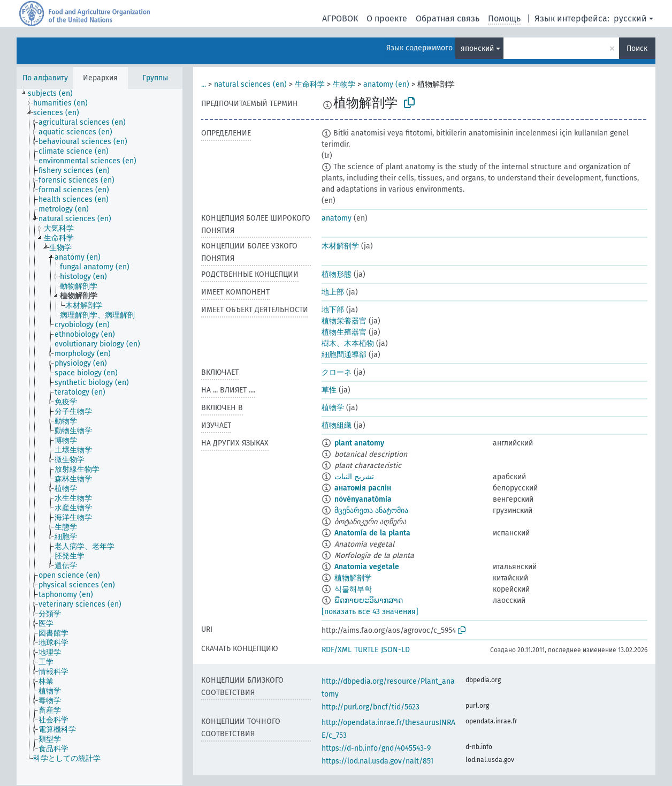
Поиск (637, 48)
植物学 (333, 408)
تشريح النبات (354, 477)
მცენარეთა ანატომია (371, 511)
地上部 (333, 292)
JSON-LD (395, 650)
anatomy (337, 218)
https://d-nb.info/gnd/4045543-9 (376, 748)
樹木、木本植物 (348, 343)
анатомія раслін (363, 488)
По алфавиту (45, 78)
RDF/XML (337, 650)
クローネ (337, 372)
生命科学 (310, 84)
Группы (155, 78)
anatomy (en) (386, 84)
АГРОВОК (340, 18)
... (204, 84)
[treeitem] (55, 94)
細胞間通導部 (344, 355)
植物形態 (337, 274)
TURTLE (366, 650)
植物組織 (337, 425)
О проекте (387, 18)
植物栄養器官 (344, 321)
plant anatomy (359, 443)
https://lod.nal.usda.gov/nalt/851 (377, 761)
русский (630, 18)
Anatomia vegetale (367, 567)
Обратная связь (448, 18)
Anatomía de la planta (372, 533)
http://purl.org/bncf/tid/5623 (371, 707)
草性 (329, 390)
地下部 (333, 310)
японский (477, 48)
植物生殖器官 (344, 332)
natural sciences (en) (250, 84)
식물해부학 (353, 589)
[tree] (100, 437)
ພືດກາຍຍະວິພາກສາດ (369, 600)
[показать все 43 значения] (370, 612)
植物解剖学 (353, 578)
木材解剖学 (340, 246)
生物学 (344, 84)
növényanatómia (363, 499)
